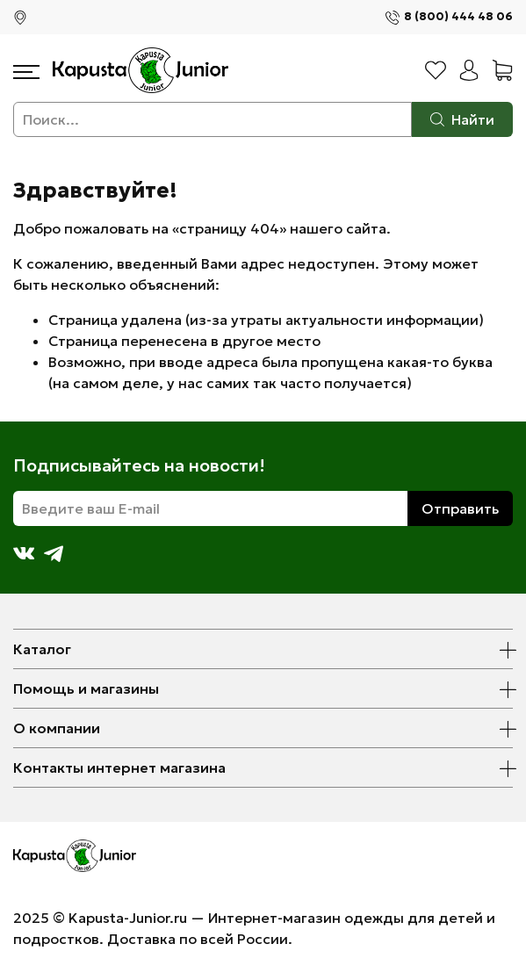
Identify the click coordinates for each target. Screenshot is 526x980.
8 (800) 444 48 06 (458, 17)
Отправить (460, 508)
